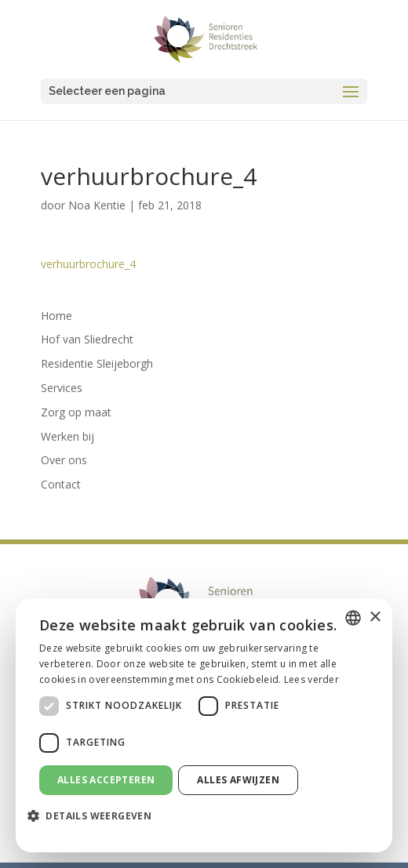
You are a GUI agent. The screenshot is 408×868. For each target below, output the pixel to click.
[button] (95, 816)
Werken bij (67, 436)
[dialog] (204, 725)
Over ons (64, 460)
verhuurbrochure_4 (88, 264)
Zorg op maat (76, 412)
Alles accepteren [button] (106, 780)
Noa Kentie (97, 205)
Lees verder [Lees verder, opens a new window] (311, 679)
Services (62, 388)
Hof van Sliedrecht (87, 339)
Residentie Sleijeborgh (97, 363)
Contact (61, 484)
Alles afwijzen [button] (238, 780)
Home (56, 316)
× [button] (375, 617)
